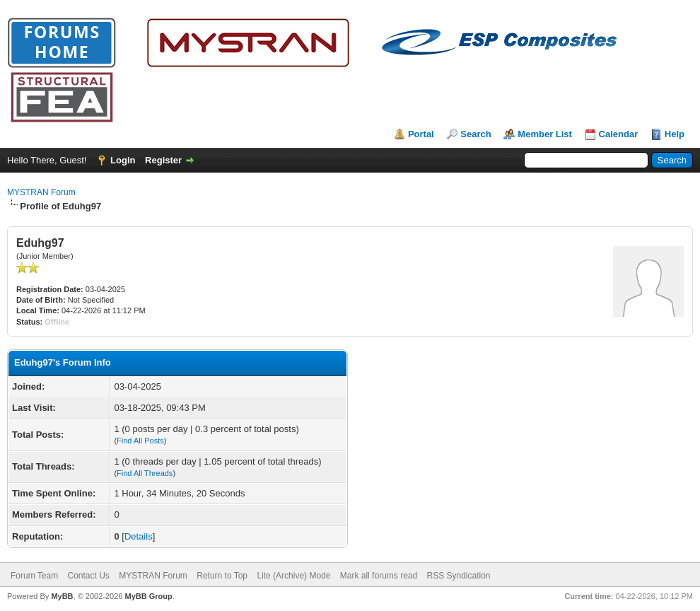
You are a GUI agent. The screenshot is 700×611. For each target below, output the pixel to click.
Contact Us (88, 576)
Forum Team (34, 576)
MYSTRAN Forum (41, 192)
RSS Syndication (459, 576)
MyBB (62, 596)
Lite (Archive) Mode (293, 576)
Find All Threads (145, 473)
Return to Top (222, 576)
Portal (421, 134)
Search (476, 134)
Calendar (619, 134)
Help (675, 134)
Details (139, 536)
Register (163, 160)
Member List (545, 134)
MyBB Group (148, 596)
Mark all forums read (379, 576)
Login (123, 160)
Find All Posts (140, 441)
